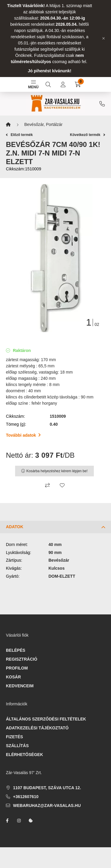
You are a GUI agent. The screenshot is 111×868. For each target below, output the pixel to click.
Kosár (13, 677)
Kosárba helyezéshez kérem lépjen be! (57, 471)
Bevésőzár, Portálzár (43, 124)
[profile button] (63, 84)
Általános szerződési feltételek (46, 719)
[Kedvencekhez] (62, 485)
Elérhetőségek (24, 755)
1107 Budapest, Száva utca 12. (47, 788)
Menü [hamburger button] (33, 85)
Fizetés (15, 737)
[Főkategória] (8, 125)
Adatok (15, 527)
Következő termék (87, 135)
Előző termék (19, 135)
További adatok (23, 435)
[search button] (48, 84)
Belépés (16, 650)
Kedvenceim (20, 686)
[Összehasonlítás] (47, 485)
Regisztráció (22, 659)
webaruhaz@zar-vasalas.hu (47, 805)
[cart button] (78, 84)
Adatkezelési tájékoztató (37, 728)
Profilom (17, 668)
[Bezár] (104, 39)
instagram (19, 821)
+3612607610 (102, 104)
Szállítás (17, 746)
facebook (7, 821)
